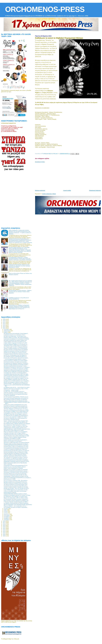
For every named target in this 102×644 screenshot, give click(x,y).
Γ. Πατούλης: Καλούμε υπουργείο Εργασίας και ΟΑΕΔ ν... (16, 502)
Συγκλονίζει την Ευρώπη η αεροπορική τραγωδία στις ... (16, 406)
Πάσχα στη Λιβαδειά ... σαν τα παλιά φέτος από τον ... (15, 506)
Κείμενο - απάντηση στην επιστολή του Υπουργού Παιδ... (16, 421)
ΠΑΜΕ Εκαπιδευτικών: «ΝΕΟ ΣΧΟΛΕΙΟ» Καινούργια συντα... (17, 429)
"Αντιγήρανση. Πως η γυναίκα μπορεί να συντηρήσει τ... (16, 346)
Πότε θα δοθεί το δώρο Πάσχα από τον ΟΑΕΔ (14, 430)
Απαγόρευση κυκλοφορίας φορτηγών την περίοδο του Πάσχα (17, 495)
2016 (4, 521)
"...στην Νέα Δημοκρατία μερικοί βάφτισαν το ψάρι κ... (15, 359)
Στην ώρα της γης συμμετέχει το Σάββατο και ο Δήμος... (16, 417)
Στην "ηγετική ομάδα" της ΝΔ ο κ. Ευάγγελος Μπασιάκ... (16, 347)
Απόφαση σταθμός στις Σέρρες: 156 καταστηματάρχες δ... (16, 338)
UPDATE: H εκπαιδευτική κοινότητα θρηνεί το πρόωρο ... (16, 471)
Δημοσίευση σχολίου (40, 162)
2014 (4, 327)
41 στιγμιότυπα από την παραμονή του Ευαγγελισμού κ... (16, 415)
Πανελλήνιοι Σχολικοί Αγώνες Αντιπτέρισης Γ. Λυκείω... (15, 366)
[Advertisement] (69, 175)
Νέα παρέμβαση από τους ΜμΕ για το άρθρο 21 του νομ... (16, 378)
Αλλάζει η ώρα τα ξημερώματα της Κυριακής (13, 468)
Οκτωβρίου (7, 517)
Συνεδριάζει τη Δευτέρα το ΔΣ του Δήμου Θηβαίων (15, 433)
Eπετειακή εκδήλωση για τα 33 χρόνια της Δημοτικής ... (16, 474)
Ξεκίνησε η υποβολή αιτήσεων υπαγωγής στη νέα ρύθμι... (16, 487)
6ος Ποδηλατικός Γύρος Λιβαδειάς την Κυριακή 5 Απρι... (16, 497)
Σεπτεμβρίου (7, 516)
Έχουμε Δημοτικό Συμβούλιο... (10, 493)
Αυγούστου (7, 514)
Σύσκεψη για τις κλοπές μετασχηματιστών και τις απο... (16, 405)
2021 (4, 528)
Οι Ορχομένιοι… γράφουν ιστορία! (11, 390)
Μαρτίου (6, 332)
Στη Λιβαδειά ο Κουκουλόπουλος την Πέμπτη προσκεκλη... (16, 503)
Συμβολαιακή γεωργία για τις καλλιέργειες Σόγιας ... (15, 335)
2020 (4, 527)
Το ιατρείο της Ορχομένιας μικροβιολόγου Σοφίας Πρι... (16, 449)
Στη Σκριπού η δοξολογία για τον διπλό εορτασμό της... (16, 418)
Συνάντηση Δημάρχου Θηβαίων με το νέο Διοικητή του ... (16, 344)
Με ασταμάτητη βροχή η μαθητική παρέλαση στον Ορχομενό (17, 424)
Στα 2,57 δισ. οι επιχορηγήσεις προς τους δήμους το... (15, 355)
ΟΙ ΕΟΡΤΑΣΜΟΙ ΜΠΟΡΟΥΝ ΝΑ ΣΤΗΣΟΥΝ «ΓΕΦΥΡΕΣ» (16, 445)
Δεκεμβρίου (7, 520)
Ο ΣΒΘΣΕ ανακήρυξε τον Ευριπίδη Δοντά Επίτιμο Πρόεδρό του (19, 298)
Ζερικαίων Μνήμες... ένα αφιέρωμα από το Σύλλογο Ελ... (16, 384)
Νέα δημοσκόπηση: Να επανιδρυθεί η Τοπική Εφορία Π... (16, 333)
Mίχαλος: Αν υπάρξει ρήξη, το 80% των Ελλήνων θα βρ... (16, 498)
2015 (4, 328)
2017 (4, 523)
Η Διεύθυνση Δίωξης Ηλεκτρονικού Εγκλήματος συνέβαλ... (16, 375)
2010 (4, 321)
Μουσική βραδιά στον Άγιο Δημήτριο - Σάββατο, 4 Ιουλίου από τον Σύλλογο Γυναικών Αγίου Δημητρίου (20, 292)
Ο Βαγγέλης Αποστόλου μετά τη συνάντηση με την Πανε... (16, 434)
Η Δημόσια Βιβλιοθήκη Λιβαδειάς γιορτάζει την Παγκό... (16, 494)
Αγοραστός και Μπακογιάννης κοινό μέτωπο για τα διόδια (16, 410)
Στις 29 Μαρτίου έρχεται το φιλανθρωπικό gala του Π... (15, 356)
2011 (4, 322)
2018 (4, 524)
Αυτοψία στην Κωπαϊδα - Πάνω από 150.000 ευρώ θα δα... (16, 488)
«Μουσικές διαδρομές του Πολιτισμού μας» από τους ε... (16, 409)
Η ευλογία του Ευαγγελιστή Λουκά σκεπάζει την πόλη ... (16, 475)
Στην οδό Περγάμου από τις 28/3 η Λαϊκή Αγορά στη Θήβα (16, 436)
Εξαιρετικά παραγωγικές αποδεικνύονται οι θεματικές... (16, 456)
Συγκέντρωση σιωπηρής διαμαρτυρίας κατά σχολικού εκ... (16, 398)
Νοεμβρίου (7, 518)
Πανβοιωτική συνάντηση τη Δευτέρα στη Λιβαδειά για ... (16, 351)
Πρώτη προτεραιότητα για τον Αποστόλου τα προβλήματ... (16, 460)
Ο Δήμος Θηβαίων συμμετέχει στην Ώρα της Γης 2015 (15, 343)
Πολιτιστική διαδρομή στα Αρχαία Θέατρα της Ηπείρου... (16, 483)
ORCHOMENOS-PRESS (45, 9)
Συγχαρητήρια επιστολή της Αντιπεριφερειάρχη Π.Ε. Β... (16, 465)
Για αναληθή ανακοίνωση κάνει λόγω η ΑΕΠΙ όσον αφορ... (16, 374)
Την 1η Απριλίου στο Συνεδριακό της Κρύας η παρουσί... (16, 457)
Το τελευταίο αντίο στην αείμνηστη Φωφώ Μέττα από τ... (16, 486)
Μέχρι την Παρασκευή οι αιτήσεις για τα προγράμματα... (16, 432)
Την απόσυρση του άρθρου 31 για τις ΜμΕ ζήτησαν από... (16, 411)
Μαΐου (6, 510)
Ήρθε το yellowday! (8, 464)
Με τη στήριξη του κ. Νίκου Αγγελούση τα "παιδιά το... (15, 425)
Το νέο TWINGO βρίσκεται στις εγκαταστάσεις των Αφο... (16, 490)
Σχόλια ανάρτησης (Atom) (49, 194)
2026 (4, 536)
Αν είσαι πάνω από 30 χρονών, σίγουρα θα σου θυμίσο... (16, 358)
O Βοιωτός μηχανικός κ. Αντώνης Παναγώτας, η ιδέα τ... (16, 393)
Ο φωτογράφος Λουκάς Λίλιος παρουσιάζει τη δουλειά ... (16, 413)
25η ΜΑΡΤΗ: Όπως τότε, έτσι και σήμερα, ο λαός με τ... (16, 414)
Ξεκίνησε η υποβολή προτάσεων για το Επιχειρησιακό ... (16, 348)
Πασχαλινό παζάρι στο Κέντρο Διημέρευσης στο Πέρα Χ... (16, 444)
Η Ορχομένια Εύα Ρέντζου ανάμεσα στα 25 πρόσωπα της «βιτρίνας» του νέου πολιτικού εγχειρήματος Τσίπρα (19, 266)
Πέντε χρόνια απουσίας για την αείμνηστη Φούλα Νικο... (16, 394)
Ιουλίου (6, 513)
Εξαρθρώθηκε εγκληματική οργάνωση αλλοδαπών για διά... (17, 461)
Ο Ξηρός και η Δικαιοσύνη (9, 395)
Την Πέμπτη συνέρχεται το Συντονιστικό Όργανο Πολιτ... (16, 484)
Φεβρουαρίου (7, 331)
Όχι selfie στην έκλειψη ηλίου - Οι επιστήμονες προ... (15, 336)
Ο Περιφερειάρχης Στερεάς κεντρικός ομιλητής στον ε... (16, 428)
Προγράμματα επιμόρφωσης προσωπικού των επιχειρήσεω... (17, 367)
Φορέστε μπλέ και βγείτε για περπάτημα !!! (13, 441)
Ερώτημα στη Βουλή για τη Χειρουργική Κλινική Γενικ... (16, 482)
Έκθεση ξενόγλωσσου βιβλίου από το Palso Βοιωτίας (15, 463)
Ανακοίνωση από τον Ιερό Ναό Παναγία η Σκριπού (15, 467)
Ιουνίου (6, 511)
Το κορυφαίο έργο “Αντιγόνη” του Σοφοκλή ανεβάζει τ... (16, 373)
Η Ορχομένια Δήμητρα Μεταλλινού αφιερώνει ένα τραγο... (16, 354)
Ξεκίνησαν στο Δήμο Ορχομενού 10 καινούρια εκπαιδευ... (16, 365)
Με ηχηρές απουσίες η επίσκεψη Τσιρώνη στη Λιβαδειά (16, 350)
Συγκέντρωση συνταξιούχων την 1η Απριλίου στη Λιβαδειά (16, 339)
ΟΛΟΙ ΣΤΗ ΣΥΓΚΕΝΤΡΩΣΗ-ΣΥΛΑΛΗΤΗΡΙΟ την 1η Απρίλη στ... (18, 478)
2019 (4, 526)
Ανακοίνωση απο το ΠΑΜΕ (10, 479)
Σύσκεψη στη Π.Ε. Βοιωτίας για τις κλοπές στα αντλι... (15, 352)
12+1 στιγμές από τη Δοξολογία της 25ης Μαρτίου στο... (16, 422)
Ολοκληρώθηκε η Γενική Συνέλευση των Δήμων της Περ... (16, 476)
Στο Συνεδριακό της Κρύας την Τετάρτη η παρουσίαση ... (16, 507)
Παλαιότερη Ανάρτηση (95, 190)
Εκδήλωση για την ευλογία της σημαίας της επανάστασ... (16, 470)
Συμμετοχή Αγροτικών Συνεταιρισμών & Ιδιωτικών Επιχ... (16, 453)
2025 (4, 534)
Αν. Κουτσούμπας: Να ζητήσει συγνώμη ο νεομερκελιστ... (16, 499)
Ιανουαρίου (7, 329)
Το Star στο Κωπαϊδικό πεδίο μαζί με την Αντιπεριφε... (15, 491)
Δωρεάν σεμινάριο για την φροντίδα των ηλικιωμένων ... (16, 440)
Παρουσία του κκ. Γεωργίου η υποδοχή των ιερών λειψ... (16, 426)
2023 (4, 531)
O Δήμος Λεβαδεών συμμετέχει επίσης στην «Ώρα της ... (16, 379)
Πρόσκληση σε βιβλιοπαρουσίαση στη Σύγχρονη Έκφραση (16, 443)
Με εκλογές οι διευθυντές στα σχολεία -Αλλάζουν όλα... (16, 340)
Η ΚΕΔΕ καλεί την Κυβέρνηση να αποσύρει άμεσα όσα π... (16, 371)
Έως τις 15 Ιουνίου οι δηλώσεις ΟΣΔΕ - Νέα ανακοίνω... (16, 480)
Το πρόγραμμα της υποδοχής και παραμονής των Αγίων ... (16, 369)
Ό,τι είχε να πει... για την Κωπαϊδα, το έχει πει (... (14, 391)
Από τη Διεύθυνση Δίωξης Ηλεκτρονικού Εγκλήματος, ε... (16, 377)
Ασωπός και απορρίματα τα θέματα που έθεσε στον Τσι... (16, 382)
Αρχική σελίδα (67, 190)
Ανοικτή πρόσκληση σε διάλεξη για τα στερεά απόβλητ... (16, 361)
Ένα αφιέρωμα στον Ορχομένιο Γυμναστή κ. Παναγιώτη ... (16, 363)
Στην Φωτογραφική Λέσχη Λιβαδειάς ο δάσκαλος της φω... (16, 397)
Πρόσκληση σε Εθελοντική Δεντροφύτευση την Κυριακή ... (16, 370)
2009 (4, 319)
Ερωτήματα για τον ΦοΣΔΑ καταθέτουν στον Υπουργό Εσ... (17, 381)
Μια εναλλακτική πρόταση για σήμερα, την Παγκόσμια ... (16, 399)
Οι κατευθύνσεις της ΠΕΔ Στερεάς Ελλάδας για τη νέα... (16, 459)
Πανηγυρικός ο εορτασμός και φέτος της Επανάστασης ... (16, 472)
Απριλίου (6, 509)
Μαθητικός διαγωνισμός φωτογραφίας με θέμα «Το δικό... (16, 389)
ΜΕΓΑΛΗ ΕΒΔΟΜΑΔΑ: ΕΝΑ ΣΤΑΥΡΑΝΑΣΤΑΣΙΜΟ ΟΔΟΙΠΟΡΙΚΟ (18, 505)
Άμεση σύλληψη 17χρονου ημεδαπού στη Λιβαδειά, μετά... (16, 501)
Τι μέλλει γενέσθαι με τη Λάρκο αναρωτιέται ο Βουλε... (15, 455)
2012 (4, 324)
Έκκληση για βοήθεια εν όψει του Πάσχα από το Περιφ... (16, 452)
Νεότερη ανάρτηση (40, 190)
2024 (4, 533)
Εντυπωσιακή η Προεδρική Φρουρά (11, 420)
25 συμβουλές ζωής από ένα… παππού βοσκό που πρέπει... (17, 387)
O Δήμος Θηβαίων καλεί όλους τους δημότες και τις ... (15, 342)
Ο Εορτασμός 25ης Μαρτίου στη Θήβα (12, 438)
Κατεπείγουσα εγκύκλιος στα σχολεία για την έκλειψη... (16, 362)
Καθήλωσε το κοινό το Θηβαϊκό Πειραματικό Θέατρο (15, 437)
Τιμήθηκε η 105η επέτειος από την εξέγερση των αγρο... (16, 401)
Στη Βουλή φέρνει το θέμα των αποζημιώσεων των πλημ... (16, 447)
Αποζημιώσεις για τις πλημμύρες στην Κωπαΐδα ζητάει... (16, 407)
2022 (4, 530)
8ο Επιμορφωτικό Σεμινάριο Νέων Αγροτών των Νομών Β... (17, 451)
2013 (4, 325)
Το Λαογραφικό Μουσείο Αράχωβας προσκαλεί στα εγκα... (16, 448)
